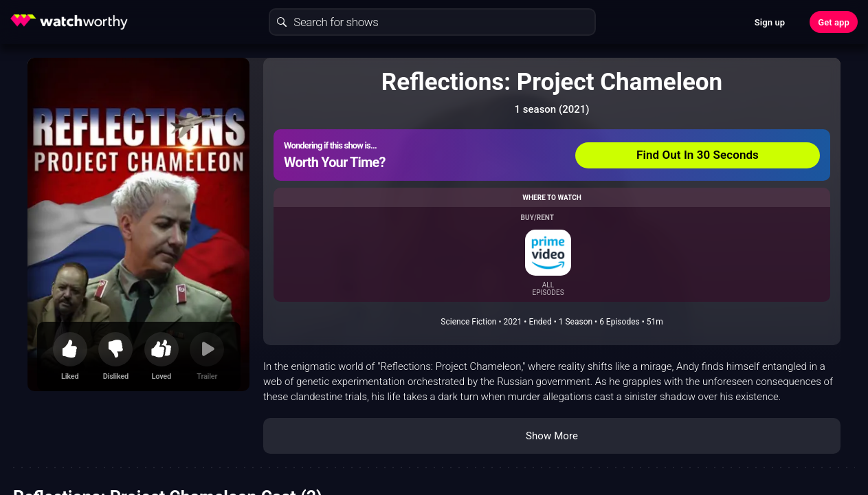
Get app (834, 22)
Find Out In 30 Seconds (698, 155)
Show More (552, 436)
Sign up (770, 22)
